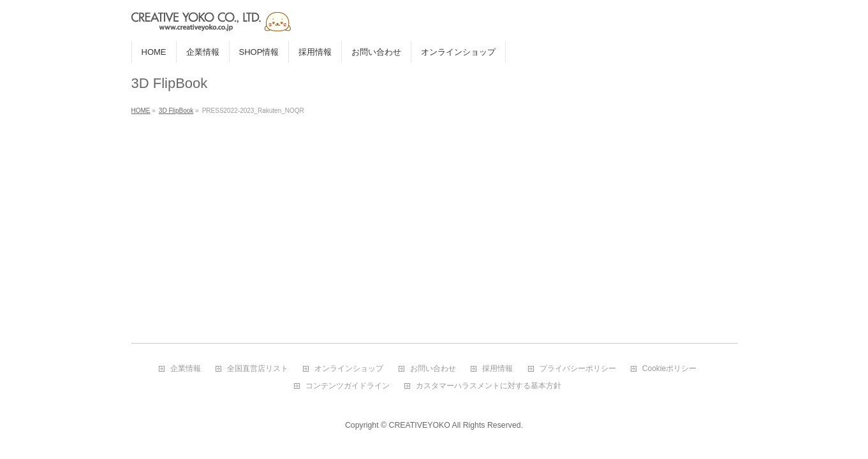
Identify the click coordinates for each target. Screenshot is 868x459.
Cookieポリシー (669, 369)
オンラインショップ (349, 369)
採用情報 (497, 369)
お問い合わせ (433, 369)
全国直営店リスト (258, 369)
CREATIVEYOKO (420, 425)
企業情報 (186, 369)
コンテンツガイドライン (348, 386)
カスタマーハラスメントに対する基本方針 (489, 386)
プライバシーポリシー (578, 369)
